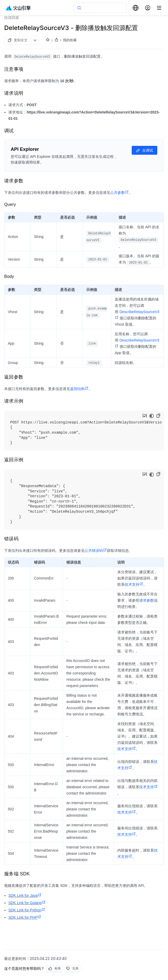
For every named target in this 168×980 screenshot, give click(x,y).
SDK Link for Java (25, 895)
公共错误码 (96, 551)
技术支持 (134, 584)
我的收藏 (70, 40)
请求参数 (147, 600)
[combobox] (136, 8)
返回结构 (79, 389)
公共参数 (120, 193)
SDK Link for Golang (27, 903)
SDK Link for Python (27, 910)
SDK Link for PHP (25, 917)
